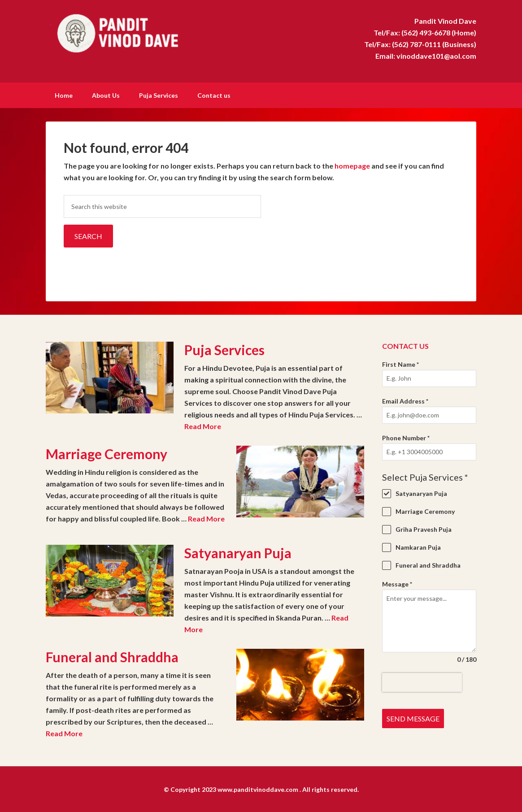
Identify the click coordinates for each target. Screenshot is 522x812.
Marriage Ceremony (107, 453)
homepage (352, 165)
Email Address (405, 400)
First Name (400, 363)
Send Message (413, 718)
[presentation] (422, 682)
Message (397, 583)
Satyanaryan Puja (238, 552)
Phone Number (406, 437)
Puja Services (224, 349)
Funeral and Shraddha (112, 656)
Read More (203, 425)
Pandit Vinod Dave (122, 31)
